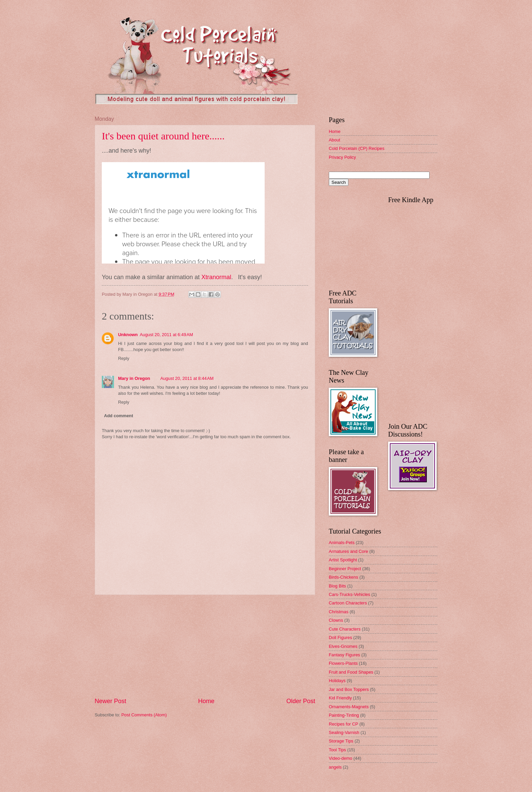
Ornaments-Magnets (349, 707)
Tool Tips (337, 750)
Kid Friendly (340, 698)
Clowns (336, 620)
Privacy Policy (342, 157)
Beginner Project (345, 569)
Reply (124, 358)
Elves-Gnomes (343, 646)
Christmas (339, 612)
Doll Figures (340, 638)
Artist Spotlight (343, 560)
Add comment (118, 416)
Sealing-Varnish (344, 732)
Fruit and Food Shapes (351, 672)
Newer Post (110, 701)
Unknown (128, 335)
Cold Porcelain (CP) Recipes (357, 148)
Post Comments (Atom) (144, 715)
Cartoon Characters (348, 603)
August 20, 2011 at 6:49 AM (166, 335)
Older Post (301, 701)
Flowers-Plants (343, 663)
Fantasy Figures (344, 655)
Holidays (337, 681)
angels (335, 767)
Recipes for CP (344, 724)
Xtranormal (216, 277)
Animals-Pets (342, 543)
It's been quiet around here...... (163, 136)
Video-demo (340, 758)
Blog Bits (337, 586)
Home (206, 701)
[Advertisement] (205, 646)
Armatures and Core (348, 551)
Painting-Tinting (344, 715)
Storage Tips (341, 741)
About (335, 140)
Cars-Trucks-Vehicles (349, 594)
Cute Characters (345, 629)
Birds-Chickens (344, 577)
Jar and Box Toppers (349, 689)
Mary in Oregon (134, 378)
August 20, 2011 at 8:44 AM (187, 378)
